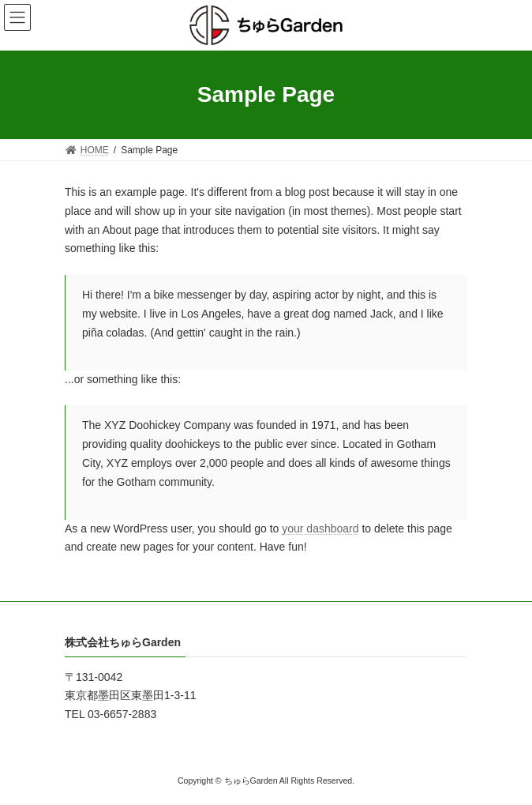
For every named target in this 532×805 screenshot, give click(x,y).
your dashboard (320, 529)
